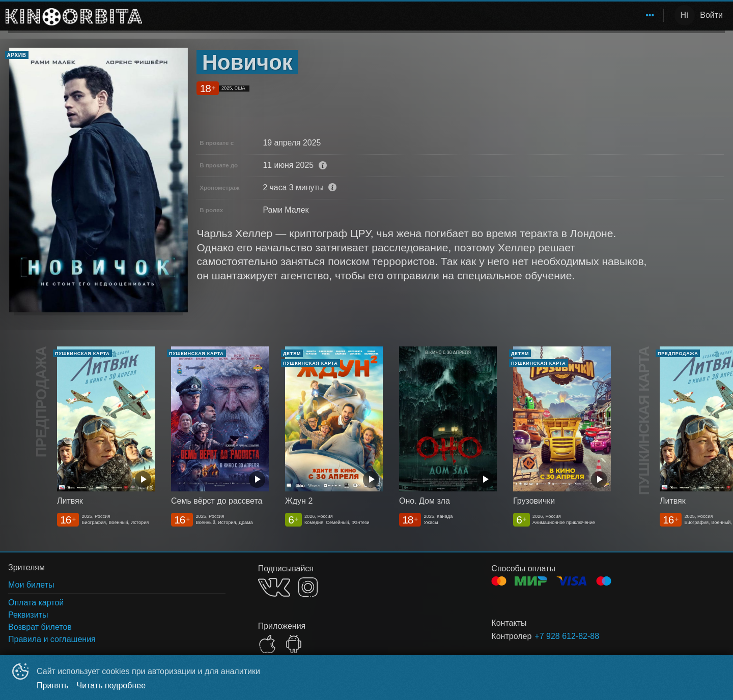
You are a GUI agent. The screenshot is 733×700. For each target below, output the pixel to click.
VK (274, 587)
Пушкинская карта (507, 15)
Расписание (345, 15)
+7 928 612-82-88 (567, 636)
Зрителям (438, 15)
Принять (53, 686)
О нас (642, 15)
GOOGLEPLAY (294, 644)
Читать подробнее (111, 686)
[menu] (405, 15)
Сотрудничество (585, 15)
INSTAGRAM (308, 587)
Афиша (394, 15)
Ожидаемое (288, 15)
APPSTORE (267, 644)
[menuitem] (288, 15)
